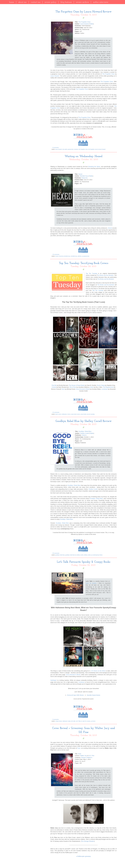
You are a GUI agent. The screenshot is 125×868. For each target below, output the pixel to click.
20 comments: (56, 553)
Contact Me (36, 2)
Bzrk (63, 389)
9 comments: (56, 719)
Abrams (84, 435)
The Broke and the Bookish (106, 279)
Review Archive (82, 2)
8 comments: (56, 148)
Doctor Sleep (101, 385)
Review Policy (50, 2)
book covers (58, 414)
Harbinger (53, 680)
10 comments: (56, 254)
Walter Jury (84, 756)
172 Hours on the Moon (98, 671)
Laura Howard (84, 24)
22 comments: (56, 412)
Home (12, 2)
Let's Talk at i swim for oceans (83, 721)
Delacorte (85, 178)
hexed (57, 256)
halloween (64, 414)
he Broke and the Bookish (106, 275)
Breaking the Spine (94, 167)
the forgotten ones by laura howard (97, 149)
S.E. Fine (91, 756)
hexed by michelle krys (64, 256)
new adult (65, 149)
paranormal (70, 149)
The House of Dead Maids (77, 385)
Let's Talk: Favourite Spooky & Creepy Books (84, 562)
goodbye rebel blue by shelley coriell (74, 555)
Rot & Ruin (73, 387)
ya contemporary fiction (97, 555)
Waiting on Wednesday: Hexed (84, 156)
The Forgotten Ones (84, 22)
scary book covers (75, 414)
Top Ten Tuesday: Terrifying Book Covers (84, 263)
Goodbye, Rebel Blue (85, 431)
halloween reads (67, 721)
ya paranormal (86, 256)
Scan (79, 748)
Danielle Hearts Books (93, 695)
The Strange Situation (88, 841)
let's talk (73, 721)
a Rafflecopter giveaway (84, 856)
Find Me (54, 385)
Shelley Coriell (84, 433)
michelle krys (74, 256)
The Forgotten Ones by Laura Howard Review (84, 12)
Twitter (91, 24)
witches (80, 256)
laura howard (59, 149)
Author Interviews (101, 2)
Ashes (92, 387)
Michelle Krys (84, 176)
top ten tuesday (91, 414)
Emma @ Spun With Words (75, 695)
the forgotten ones (83, 149)
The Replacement (108, 387)
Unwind (54, 387)
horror (69, 414)
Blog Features (66, 2)
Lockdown (104, 389)
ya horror (93, 721)
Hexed (80, 174)
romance (76, 149)
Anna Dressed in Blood (83, 389)
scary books (84, 414)
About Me (22, 2)
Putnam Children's (87, 757)
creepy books (59, 721)
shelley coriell (87, 555)
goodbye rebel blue (60, 555)
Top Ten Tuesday (91, 273)
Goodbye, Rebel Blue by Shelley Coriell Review (84, 421)
